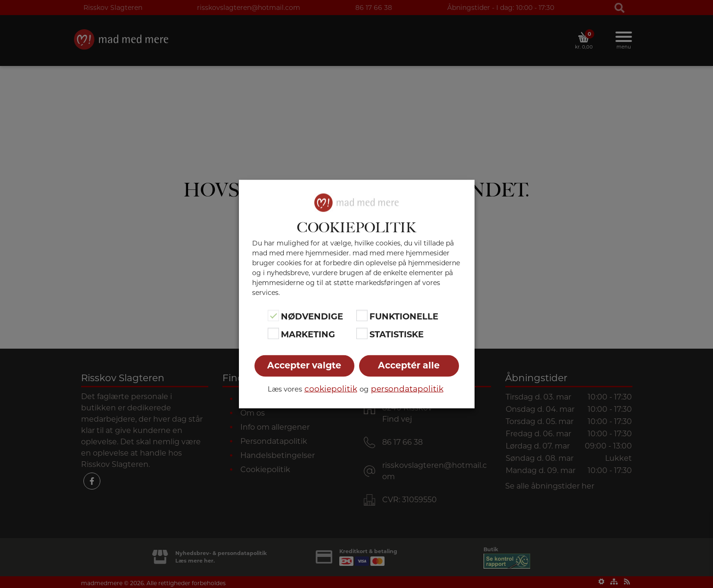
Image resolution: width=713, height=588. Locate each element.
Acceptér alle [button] (409, 365)
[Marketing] (273, 334)
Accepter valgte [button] (304, 365)
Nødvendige (312, 316)
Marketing (308, 335)
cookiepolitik (331, 389)
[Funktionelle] (362, 315)
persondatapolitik (407, 389)
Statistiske (397, 335)
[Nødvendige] (273, 315)
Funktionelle (404, 316)
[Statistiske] (362, 334)
